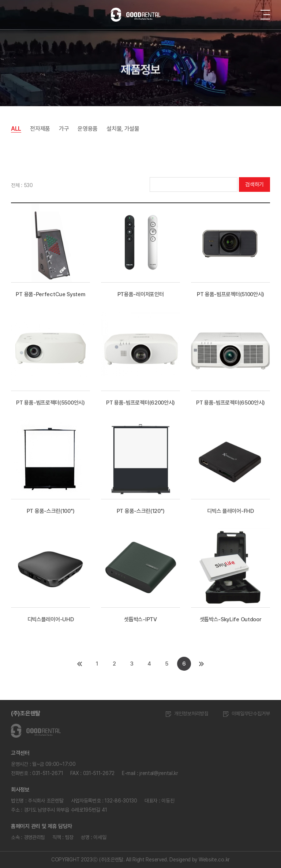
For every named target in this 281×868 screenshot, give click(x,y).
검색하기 (254, 185)
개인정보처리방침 (187, 714)
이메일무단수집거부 (247, 714)
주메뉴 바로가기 (0, 0)
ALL (16, 129)
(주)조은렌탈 (26, 713)
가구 (64, 129)
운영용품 (88, 129)
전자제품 (40, 129)
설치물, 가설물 (123, 129)
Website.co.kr (214, 860)
